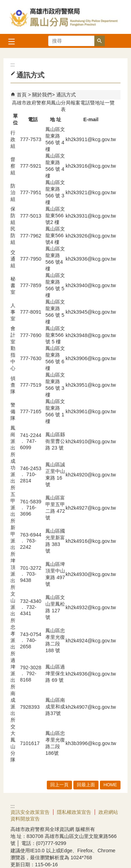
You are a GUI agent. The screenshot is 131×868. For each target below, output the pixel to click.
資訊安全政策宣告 (30, 812)
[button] (100, 41)
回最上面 (86, 785)
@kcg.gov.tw (102, 139)
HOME (110, 785)
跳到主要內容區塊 (4, 4)
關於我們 (42, 95)
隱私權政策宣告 (74, 812)
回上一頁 (59, 785)
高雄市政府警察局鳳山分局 (66, 17)
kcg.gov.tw (104, 442)
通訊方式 (66, 95)
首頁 (22, 95)
